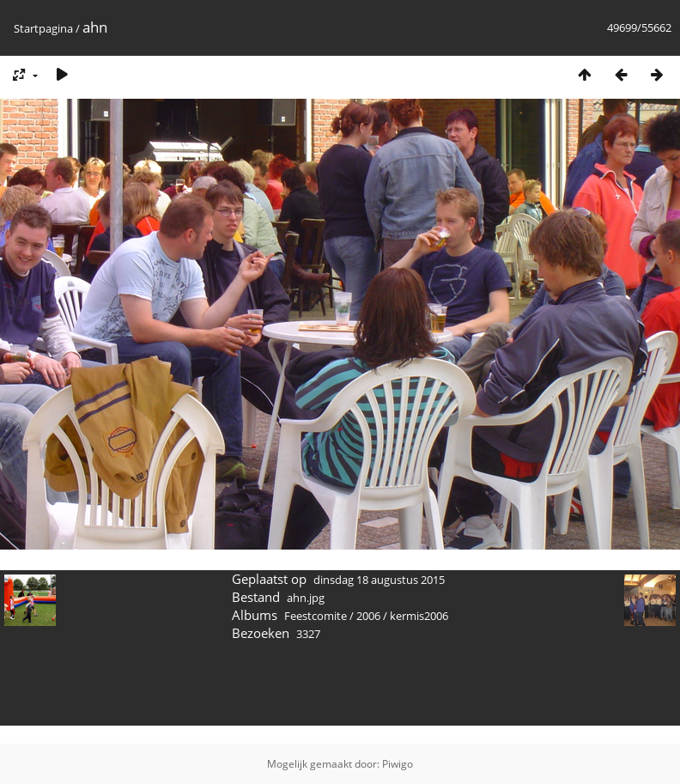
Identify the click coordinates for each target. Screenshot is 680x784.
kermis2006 (419, 616)
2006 (368, 616)
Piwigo (398, 764)
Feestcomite (316, 616)
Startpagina (43, 28)
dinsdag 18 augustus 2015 (379, 580)
